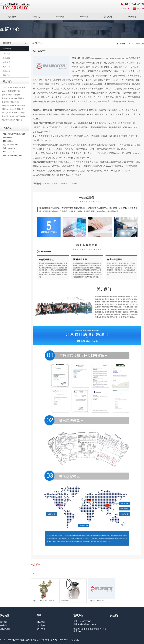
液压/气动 (7, 54)
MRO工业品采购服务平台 (15, 6)
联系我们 (4, 626)
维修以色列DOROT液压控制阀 (13, 116)
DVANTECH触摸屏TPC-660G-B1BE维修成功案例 (20, 88)
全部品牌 (84, 17)
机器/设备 (7, 71)
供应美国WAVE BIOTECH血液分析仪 (16, 113)
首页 (133, 44)
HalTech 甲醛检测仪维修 (11, 91)
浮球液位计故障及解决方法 (12, 95)
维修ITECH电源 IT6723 (10, 102)
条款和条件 (5, 629)
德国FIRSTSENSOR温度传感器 (13, 106)
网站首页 (12, 17)
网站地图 (75, 640)
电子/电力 (7, 62)
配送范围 (41, 629)
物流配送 (41, 622)
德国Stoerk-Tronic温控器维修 (12, 109)
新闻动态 (108, 17)
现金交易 (41, 626)
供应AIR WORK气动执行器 (12, 120)
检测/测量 (7, 58)
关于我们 (36, 17)
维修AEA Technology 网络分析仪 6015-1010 (18, 98)
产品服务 (60, 17)
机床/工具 (7, 67)
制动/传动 (7, 75)
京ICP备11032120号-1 (60, 640)
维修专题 (132, 17)
